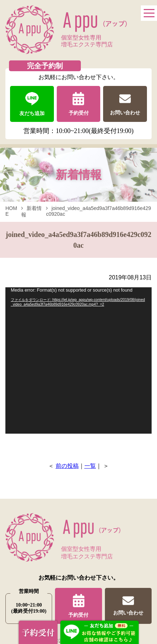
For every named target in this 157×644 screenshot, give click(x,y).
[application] (78, 360)
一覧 (90, 466)
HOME (11, 211)
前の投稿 (67, 466)
